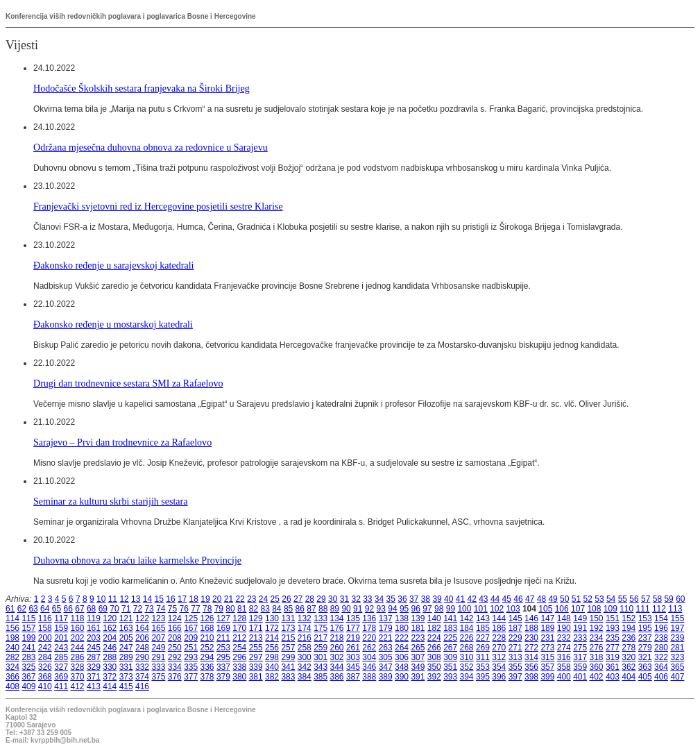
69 (103, 609)
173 (288, 628)
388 (369, 677)
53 (599, 599)
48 (541, 599)
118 (78, 618)
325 (28, 667)
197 (677, 628)
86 (300, 609)
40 (449, 599)
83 (265, 609)
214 (272, 638)
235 (613, 638)
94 (392, 609)
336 (207, 667)
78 (207, 609)
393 (450, 677)
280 (661, 648)
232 (564, 638)
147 (547, 618)
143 (483, 618)
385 (321, 677)
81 (242, 609)
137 (386, 618)
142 (467, 618)
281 (677, 648)
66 (68, 609)
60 (680, 599)
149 (580, 618)
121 (126, 618)
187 (515, 628)
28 (310, 599)
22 (240, 599)
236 (629, 638)
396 (499, 677)
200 (45, 638)
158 (45, 628)
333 (158, 667)
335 (191, 667)
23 (251, 599)
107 (578, 609)
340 (272, 667)
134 (337, 618)
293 (191, 657)
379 (223, 677)
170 (239, 628)
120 (110, 618)
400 (564, 677)
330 (110, 667)
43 (483, 599)
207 (158, 638)
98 (439, 609)
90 (346, 609)
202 (78, 638)
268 (467, 648)
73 (149, 609)
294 (207, 657)
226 (467, 638)
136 (369, 618)
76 (184, 609)
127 (223, 618)
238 (661, 638)
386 (337, 677)
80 (230, 609)
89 (335, 609)
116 (45, 618)
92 (369, 609)
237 (645, 638)
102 (497, 609)
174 (305, 628)
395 (483, 677)
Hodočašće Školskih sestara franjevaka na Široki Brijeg (142, 88)
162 (110, 628)
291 (158, 657)
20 (217, 599)
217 (321, 638)
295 (223, 657)
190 (564, 628)
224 (434, 638)
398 (531, 677)
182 (434, 628)
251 (191, 648)
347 (386, 667)
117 (61, 618)
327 (61, 667)
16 (170, 599)
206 (142, 638)
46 (518, 599)
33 (367, 599)
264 (402, 648)
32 (356, 599)
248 (142, 648)
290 (142, 657)
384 (305, 677)
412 (78, 686)
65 (57, 609)
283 (28, 657)
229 (515, 638)
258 (305, 648)
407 (677, 677)
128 (239, 618)
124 (175, 618)
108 (594, 609)
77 (195, 609)
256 (272, 648)
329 (94, 667)
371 (94, 677)
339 (256, 667)
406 (661, 677)
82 (254, 609)
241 (28, 648)
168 (207, 628)
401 (580, 677)
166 (175, 628)
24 (263, 599)
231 (547, 638)
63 (33, 609)
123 (158, 618)
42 (471, 599)
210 (207, 638)
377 (191, 677)
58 (657, 599)
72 (138, 609)
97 (427, 609)
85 (288, 609)
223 (418, 638)
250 (175, 648)
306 (402, 657)
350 (434, 667)
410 (45, 686)
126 (207, 618)
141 (450, 618)
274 (564, 648)
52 (588, 599)
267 (450, 648)
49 (553, 599)
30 (333, 599)
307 (418, 657)
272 (531, 648)
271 (515, 648)
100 (464, 609)
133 (321, 618)
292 (175, 657)
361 (613, 667)
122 (142, 618)
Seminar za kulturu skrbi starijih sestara (111, 501)
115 (28, 618)
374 (142, 677)
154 (661, 618)
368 (45, 677)
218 (337, 638)
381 (256, 677)
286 (78, 657)
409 (28, 686)
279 (645, 648)
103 (513, 609)
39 (437, 599)
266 (434, 648)
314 (531, 657)
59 (668, 599)
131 (288, 618)
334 (175, 667)
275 (580, 648)
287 (94, 657)
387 (353, 677)
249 (158, 648)
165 (158, 628)
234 (597, 638)
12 (124, 599)
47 (530, 599)
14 (147, 599)
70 (114, 609)
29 (321, 599)
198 (12, 638)
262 (369, 648)
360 (597, 667)
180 (402, 628)
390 (402, 677)
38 (426, 599)
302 (337, 657)
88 (323, 609)
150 (597, 618)
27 (298, 599)
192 (597, 628)
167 (191, 628)
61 (10, 609)
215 (288, 638)
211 (223, 638)
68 (91, 609)
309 (450, 657)
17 (182, 599)
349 (418, 667)
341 (288, 667)
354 (499, 667)
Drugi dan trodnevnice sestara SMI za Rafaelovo (128, 383)
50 (564, 599)
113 (675, 609)
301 (321, 657)
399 (547, 677)
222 (402, 638)
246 (110, 648)
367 (28, 677)
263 (386, 648)
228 (499, 638)
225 (450, 638)
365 (677, 667)
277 (613, 648)
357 (547, 667)
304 (369, 657)
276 (597, 648)
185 (483, 628)
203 (94, 638)
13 (136, 599)
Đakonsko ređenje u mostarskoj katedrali (113, 324)
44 (495, 599)
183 (450, 628)
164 (142, 628)
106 (562, 609)
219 (353, 638)
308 (434, 657)
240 (12, 648)
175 (321, 628)
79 (219, 609)
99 (451, 609)
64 (45, 609)
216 (305, 638)
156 (12, 628)
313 (515, 657)
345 (353, 667)
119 (94, 618)
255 (256, 648)
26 (286, 599)
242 (45, 648)
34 (379, 599)
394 (467, 677)
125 (191, 618)
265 (418, 648)
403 (613, 677)
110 (626, 609)
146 (531, 618)
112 (659, 609)
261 (353, 648)
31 (344, 599)
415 (126, 686)
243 (61, 648)
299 (288, 657)
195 (645, 628)
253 (223, 648)
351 (450, 667)
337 (223, 667)
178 (369, 628)
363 (645, 667)
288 (110, 657)
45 (507, 599)
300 (305, 657)
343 (321, 667)
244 (78, 648)
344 (337, 667)
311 (483, 657)
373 (126, 677)
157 (28, 628)
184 (467, 628)
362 (629, 667)
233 (580, 638)
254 (239, 648)
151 (613, 618)
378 (207, 677)
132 (305, 618)
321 (645, 657)
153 (645, 618)
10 (101, 599)
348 (402, 667)
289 (126, 657)
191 (580, 628)
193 (613, 628)
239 (677, 638)
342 (305, 667)
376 (175, 677)
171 (256, 628)
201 (61, 638)
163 (126, 628)
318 (597, 657)
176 (337, 628)
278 (629, 648)
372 (110, 677)
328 (78, 667)
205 (126, 638)
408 (12, 686)
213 (256, 638)
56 (634, 599)
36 (402, 599)
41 (460, 599)
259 (321, 648)
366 (12, 677)
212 (239, 638)
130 (272, 618)
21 (229, 599)
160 (78, 628)
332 (142, 667)
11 (113, 599)
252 (207, 648)
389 (386, 677)
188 (531, 628)
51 (576, 599)
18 (194, 599)
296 (239, 657)
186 (499, 628)
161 (94, 628)
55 (623, 599)
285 (61, 657)
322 (661, 657)
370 (78, 677)
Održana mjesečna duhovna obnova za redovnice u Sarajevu (151, 147)
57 (646, 599)
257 (288, 648)
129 (256, 618)
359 (580, 667)
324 (12, 667)
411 (61, 686)
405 (645, 677)
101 (481, 609)
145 (515, 618)
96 (416, 609)
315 (547, 657)
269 (483, 648)
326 (45, 667)
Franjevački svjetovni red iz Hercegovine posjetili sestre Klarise (158, 206)
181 (418, 628)
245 (94, 648)
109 (611, 609)
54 (611, 599)
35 (391, 599)
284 (45, 657)
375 (158, 677)
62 (22, 609)
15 (159, 599)
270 (499, 648)
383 (288, 677)
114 (12, 618)
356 (531, 667)
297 (256, 657)
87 (311, 609)
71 (126, 609)
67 (79, 609)
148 (564, 618)
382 (272, 677)
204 (110, 638)
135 (353, 618)
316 (564, 657)
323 (677, 657)
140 (434, 618)
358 (564, 667)
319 (613, 657)
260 (337, 648)
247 (126, 648)
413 (94, 686)
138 (402, 618)
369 (61, 677)
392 (434, 677)
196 (661, 628)
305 (386, 657)
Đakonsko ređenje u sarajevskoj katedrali (113, 265)
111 (643, 609)
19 (205, 599)
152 (629, 618)
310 (467, 657)
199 (28, 638)
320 (629, 657)
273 (547, 648)
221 (386, 638)
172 (272, 628)
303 (353, 657)
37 (414, 599)
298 (272, 657)
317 (580, 657)
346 (369, 667)
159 (61, 628)
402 (597, 677)
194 (629, 628)
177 (353, 628)
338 (239, 667)
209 (191, 638)
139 (418, 618)
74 (161, 609)
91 (358, 609)
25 (275, 599)
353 (483, 667)
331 (126, 667)
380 (239, 677)
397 (515, 677)
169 (223, 628)
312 (499, 657)
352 (467, 667)
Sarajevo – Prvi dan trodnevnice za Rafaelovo (122, 442)
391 (418, 677)
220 (369, 638)
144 (499, 618)
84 (276, 609)
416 (142, 686)
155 (677, 618)
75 (172, 609)
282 (12, 657)
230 (531, 638)
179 (386, 628)
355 (515, 667)
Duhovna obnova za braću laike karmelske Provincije (137, 560)
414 (110, 686)
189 (547, 628)
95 (404, 609)
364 (661, 667)
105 (545, 609)
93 (381, 609)
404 (629, 677)
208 (175, 638)
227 (483, 638)
